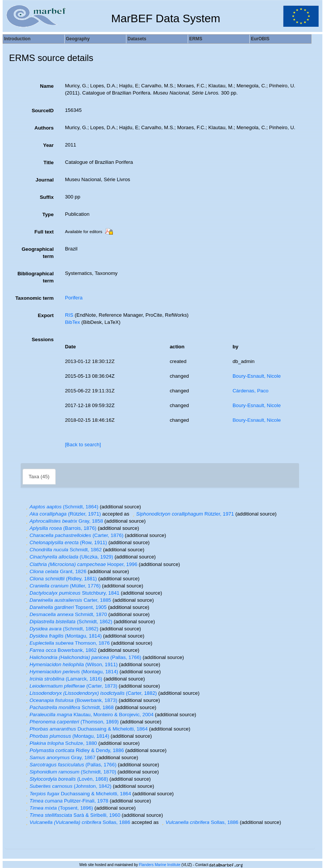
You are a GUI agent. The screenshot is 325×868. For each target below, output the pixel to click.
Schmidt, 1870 (65, 614)
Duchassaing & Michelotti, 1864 (86, 729)
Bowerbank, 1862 (60, 650)
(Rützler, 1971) (62, 514)
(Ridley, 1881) (60, 579)
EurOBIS (260, 39)
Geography (78, 39)
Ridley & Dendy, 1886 (74, 750)
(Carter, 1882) (90, 693)
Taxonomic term (35, 298)
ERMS (196, 39)
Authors (44, 128)
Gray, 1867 (60, 757)
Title (48, 162)
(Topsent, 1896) (58, 808)
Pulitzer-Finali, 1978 (66, 801)
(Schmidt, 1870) (70, 772)
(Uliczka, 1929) (69, 557)
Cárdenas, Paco (251, 391)
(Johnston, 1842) (68, 786)
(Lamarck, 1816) (63, 679)
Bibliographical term (35, 277)
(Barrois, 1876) (60, 528)
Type (48, 214)
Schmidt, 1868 (69, 707)
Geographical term (37, 253)
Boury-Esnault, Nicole (257, 376)
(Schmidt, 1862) (68, 622)
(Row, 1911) (65, 542)
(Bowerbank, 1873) (71, 700)
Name (47, 86)
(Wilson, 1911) (71, 664)
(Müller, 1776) (62, 586)
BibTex (73, 322)
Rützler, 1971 (182, 514)
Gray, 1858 (64, 521)
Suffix (47, 197)
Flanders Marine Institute (160, 865)
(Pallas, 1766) (83, 657)
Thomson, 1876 (67, 643)
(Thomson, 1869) (71, 722)
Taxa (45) (39, 477)
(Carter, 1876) (74, 535)
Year (48, 145)
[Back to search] (83, 445)
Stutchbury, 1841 (72, 593)
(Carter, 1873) (71, 686)
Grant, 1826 (55, 571)
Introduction (17, 39)
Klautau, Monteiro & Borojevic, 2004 (89, 715)
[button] (27, 507)
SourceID (43, 111)
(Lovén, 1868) (66, 779)
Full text (44, 232)
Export (46, 315)
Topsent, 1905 (65, 607)
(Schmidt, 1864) (61, 507)
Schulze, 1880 (61, 743)
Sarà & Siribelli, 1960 (72, 815)
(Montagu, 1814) (63, 636)
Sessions (43, 339)
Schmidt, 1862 (63, 550)
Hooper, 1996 (81, 564)
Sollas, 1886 (77, 822)
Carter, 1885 (68, 600)
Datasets (137, 39)
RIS (69, 315)
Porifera (74, 298)
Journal (45, 180)
